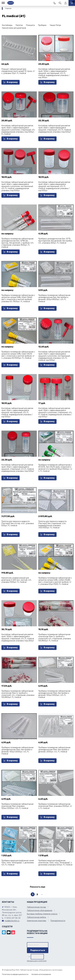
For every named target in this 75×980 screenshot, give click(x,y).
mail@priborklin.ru (12, 921)
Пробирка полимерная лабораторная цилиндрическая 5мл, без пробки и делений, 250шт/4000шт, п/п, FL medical (54, 298)
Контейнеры (7, 25)
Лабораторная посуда (36, 907)
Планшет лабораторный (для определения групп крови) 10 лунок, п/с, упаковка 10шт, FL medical (18, 71)
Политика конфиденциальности (15, 974)
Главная (8, 8)
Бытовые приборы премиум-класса (42, 914)
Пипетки (19, 25)
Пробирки (42, 25)
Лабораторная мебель (36, 917)
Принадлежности (58, 921)
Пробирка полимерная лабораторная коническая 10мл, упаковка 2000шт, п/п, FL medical (55, 806)
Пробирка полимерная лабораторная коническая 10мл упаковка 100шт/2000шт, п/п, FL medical (17, 806)
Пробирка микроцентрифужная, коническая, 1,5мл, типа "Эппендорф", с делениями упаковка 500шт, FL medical (55, 863)
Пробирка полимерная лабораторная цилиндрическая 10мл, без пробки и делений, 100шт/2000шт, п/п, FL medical (54, 694)
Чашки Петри (55, 25)
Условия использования (41, 974)
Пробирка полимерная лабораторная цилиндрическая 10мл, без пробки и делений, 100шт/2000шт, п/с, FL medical (17, 751)
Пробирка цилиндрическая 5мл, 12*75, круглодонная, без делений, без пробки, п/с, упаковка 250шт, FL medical (55, 241)
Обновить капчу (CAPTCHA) (37, 961)
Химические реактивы (37, 921)
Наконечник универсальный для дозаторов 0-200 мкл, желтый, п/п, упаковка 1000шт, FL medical (16, 580)
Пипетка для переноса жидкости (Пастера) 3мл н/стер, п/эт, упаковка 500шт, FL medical (18, 523)
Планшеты (30, 25)
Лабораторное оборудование (40, 910)
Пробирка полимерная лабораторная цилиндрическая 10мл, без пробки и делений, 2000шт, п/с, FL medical (54, 750)
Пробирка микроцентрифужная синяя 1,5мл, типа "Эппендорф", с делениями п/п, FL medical (18, 863)
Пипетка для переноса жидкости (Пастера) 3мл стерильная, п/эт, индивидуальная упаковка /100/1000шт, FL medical (52, 525)
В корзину (10, 82)
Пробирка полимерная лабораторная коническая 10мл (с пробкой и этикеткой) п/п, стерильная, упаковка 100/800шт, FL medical (55, 638)
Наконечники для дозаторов (14, 28)
